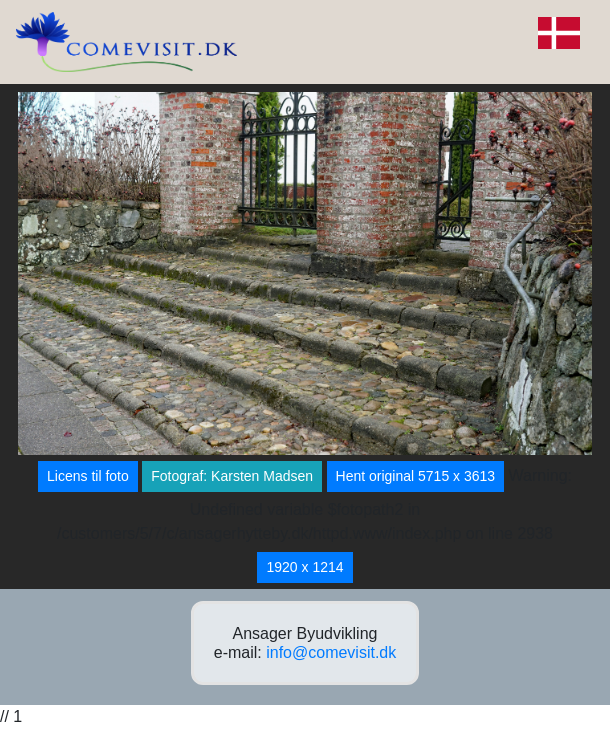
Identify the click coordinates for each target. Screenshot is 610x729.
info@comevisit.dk (331, 652)
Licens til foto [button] (88, 476)
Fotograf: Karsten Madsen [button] (232, 476)
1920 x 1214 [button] (304, 567)
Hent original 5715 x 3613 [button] (416, 476)
